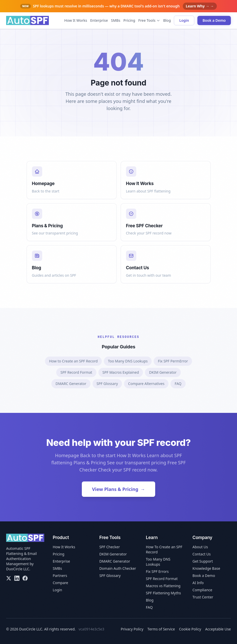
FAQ (178, 384)
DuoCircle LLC (18, 569)
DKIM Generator (163, 372)
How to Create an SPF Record (73, 361)
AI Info (198, 583)
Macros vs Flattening (163, 586)
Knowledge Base (206, 568)
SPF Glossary (107, 384)
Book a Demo (214, 20)
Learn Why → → (200, 6)
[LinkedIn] (17, 578)
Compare (60, 583)
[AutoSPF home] (27, 20)
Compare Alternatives (146, 384)
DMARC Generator (71, 384)
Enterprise (99, 20)
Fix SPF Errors (157, 571)
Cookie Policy (190, 629)
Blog (167, 20)
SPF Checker (109, 547)
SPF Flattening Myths (163, 593)
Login (184, 20)
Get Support (203, 561)
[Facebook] (25, 578)
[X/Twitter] (9, 578)
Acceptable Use (218, 629)
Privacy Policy (132, 629)
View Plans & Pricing (119, 489)
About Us (200, 547)
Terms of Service (161, 629)
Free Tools (149, 20)
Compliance (202, 590)
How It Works (76, 20)
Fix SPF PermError (173, 361)
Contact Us (202, 554)
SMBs (116, 20)
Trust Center (203, 597)
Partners (60, 576)
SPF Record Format (76, 372)
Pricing (129, 20)
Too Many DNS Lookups (128, 361)
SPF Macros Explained (121, 372)
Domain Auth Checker (118, 568)
